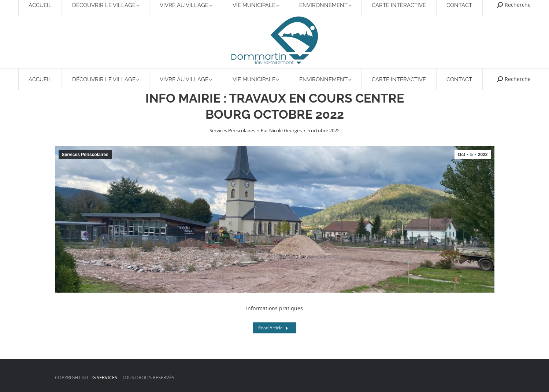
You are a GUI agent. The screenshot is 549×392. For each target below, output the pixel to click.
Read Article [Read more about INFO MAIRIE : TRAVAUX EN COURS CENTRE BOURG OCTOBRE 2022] (273, 328)
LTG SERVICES (102, 377)
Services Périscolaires (232, 130)
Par (281, 130)
